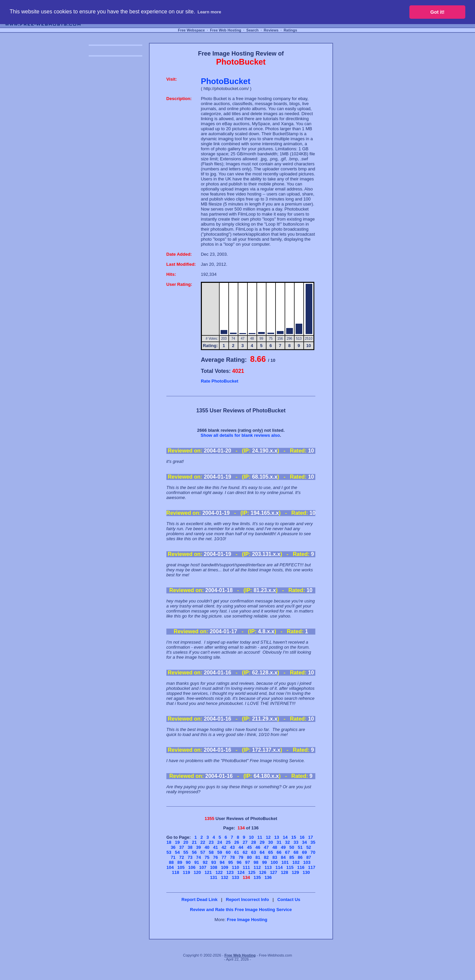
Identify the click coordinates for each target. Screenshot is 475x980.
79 (241, 857)
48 (275, 847)
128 (285, 872)
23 (211, 842)
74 (199, 857)
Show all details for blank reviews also (240, 435)
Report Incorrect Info (248, 900)
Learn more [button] (209, 12)
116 (301, 867)
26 (237, 842)
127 (273, 872)
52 (309, 847)
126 (263, 872)
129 (295, 872)
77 (224, 857)
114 (279, 867)
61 (237, 852)
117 (312, 867)
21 (194, 842)
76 (215, 857)
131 (214, 877)
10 (251, 837)
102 (296, 862)
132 (225, 877)
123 (230, 872)
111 (246, 867)
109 (225, 867)
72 (181, 857)
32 (288, 842)
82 (266, 857)
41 (215, 847)
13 (276, 837)
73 (190, 857)
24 (220, 842)
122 (219, 872)
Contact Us (289, 900)
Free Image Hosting (247, 920)
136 (268, 877)
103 (307, 862)
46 (258, 847)
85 (292, 857)
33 (296, 842)
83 (275, 857)
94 (222, 862)
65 (270, 852)
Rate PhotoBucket (220, 381)
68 (296, 852)
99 (264, 862)
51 (300, 847)
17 (311, 837)
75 (207, 857)
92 (205, 862)
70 (313, 852)
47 (266, 847)
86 (300, 857)
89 (180, 862)
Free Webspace (191, 30)
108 (214, 867)
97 (247, 862)
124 (241, 872)
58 (211, 852)
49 (283, 847)
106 (192, 867)
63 (253, 852)
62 (245, 852)
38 (190, 847)
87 (309, 857)
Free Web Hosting (225, 30)
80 (249, 857)
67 (288, 852)
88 (171, 862)
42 (224, 847)
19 (177, 842)
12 (268, 837)
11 (260, 837)
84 (283, 857)
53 (169, 852)
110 (235, 867)
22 (203, 842)
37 (181, 847)
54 (177, 852)
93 (214, 862)
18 (169, 842)
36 (173, 847)
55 (186, 852)
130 (306, 872)
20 (186, 842)
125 (252, 872)
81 (258, 857)
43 (232, 847)
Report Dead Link (200, 900)
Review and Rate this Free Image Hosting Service (241, 910)
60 (228, 852)
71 (173, 857)
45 (249, 847)
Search (253, 30)
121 (208, 872)
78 (232, 857)
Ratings (290, 30)
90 (188, 862)
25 (228, 842)
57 (203, 852)
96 (239, 862)
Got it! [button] (438, 12)
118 (175, 872)
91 (196, 862)
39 (199, 847)
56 (194, 852)
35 (313, 842)
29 (262, 842)
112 (257, 867)
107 (203, 867)
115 (290, 867)
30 (270, 842)
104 (170, 867)
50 (292, 847)
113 (268, 867)
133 (235, 877)
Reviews (271, 30)
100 (274, 862)
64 (262, 852)
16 (302, 837)
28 (253, 842)
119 (186, 872)
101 (285, 862)
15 (294, 837)
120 (197, 872)
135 (257, 877)
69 (304, 852)
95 (231, 862)
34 (304, 842)
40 (207, 847)
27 (245, 842)
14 (285, 837)
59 (220, 852)
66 (279, 852)
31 (279, 842)
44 (241, 847)
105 (181, 867)
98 (256, 862)
